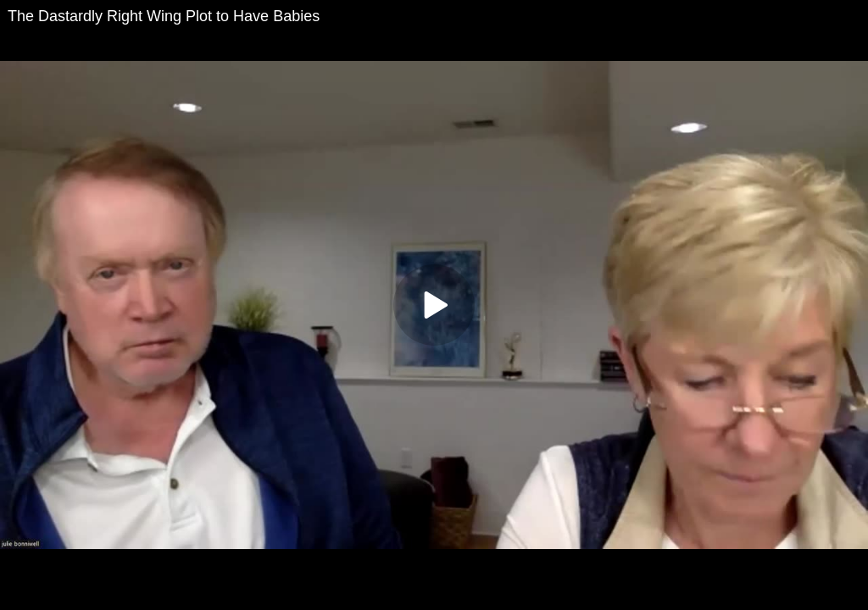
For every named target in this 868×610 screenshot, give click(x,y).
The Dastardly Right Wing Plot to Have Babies (164, 16)
